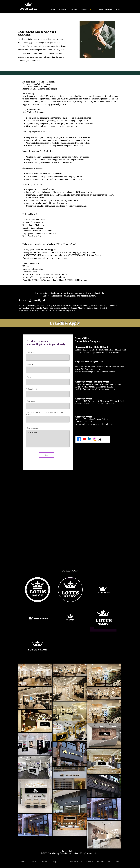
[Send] (47, 455)
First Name (31, 353)
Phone (29, 377)
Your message (32, 428)
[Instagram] (95, 439)
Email (29, 365)
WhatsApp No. (33, 389)
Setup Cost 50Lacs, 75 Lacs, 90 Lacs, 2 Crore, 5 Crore (46, 413)
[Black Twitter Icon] (120, 867)
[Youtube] (84, 439)
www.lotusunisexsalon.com (103, 389)
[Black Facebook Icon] (117, 867)
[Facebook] (79, 439)
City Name (31, 401)
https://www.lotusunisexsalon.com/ (53, 277)
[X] (100, 439)
